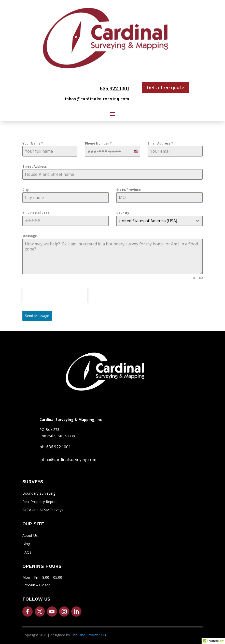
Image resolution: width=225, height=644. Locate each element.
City (26, 190)
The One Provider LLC (89, 635)
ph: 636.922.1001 (55, 447)
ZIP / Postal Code (36, 213)
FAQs (27, 552)
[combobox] (159, 221)
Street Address (35, 167)
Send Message (37, 316)
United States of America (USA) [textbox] (148, 221)
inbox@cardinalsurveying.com (97, 99)
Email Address (160, 143)
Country (123, 213)
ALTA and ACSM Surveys (43, 510)
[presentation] (55, 295)
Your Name (33, 143)
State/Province (129, 190)
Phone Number (98, 143)
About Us (30, 535)
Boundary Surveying (39, 493)
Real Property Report (40, 502)
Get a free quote (166, 87)
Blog (26, 544)
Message (30, 236)
